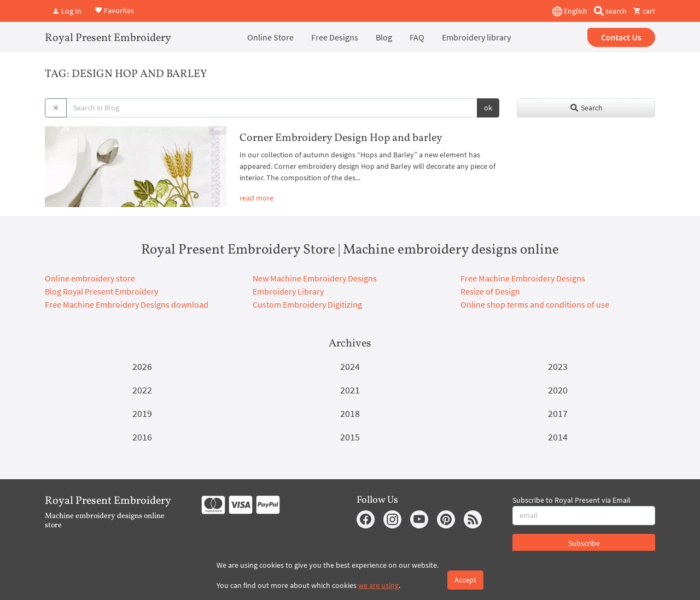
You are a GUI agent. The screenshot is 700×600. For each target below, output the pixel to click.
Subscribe (584, 543)
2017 (558, 413)
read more (256, 198)
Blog (384, 37)
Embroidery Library (288, 291)
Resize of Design (490, 291)
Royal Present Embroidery (108, 38)
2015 (350, 437)
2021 (350, 390)
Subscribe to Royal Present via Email (571, 500)
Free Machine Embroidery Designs (523, 278)
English (570, 11)
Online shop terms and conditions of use (535, 304)
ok (488, 108)
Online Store (270, 37)
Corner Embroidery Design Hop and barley (341, 138)
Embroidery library (476, 37)
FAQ (417, 37)
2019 (142, 413)
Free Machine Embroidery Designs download (127, 304)
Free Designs (335, 37)
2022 (142, 390)
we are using (378, 585)
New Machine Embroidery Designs (315, 278)
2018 (350, 413)
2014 (558, 437)
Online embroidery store (90, 278)
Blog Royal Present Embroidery (101, 291)
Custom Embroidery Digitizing (307, 304)
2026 (142, 366)
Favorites (114, 10)
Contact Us (621, 37)
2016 (142, 437)
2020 (558, 390)
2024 (350, 366)
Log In (67, 11)
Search (586, 108)
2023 (558, 366)
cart (644, 11)
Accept (465, 580)
